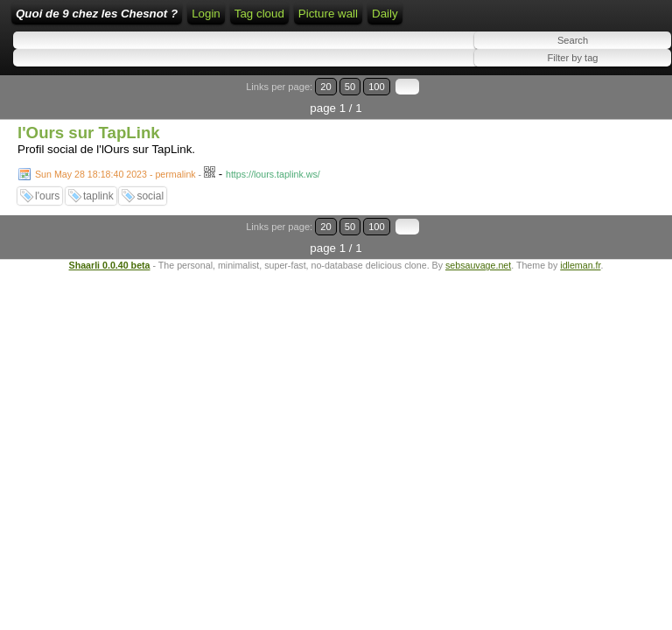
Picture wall (328, 14)
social (150, 196)
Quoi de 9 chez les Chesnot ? (97, 14)
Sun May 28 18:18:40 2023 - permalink (115, 174)
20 (325, 87)
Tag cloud (259, 14)
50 (350, 87)
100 (377, 87)
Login (206, 14)
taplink (98, 196)
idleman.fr (580, 265)
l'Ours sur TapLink (89, 133)
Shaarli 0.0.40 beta (110, 265)
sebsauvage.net (478, 265)
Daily (385, 14)
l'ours (47, 196)
